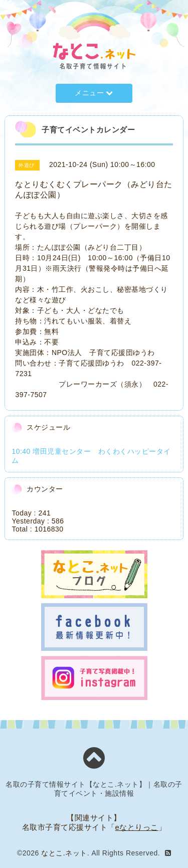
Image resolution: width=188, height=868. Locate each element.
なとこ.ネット (64, 853)
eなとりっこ (137, 827)
